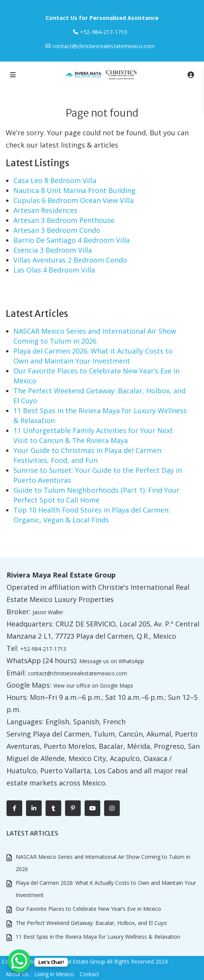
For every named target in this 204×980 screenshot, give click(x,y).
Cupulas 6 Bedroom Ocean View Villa (73, 200)
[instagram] (112, 808)
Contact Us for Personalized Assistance (102, 18)
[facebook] (14, 808)
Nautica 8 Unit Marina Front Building (74, 190)
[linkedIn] (34, 808)
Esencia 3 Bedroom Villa (53, 250)
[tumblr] (53, 808)
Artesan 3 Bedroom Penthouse (64, 220)
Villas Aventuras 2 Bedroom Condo (70, 260)
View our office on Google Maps (93, 686)
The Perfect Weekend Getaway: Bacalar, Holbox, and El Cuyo (91, 923)
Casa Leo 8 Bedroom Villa (55, 180)
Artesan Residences (45, 210)
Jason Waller (48, 612)
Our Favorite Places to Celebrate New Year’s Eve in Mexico (88, 909)
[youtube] (92, 808)
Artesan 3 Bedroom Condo (57, 230)
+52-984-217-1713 (43, 649)
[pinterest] (73, 808)
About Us (17, 974)
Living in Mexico (54, 974)
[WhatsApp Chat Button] (19, 961)
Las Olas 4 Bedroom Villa (54, 270)
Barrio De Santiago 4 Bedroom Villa (72, 240)
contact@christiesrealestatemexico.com (104, 46)
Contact (89, 974)
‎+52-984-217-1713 (104, 32)
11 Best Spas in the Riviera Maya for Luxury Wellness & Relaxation (98, 937)
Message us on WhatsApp (112, 661)
